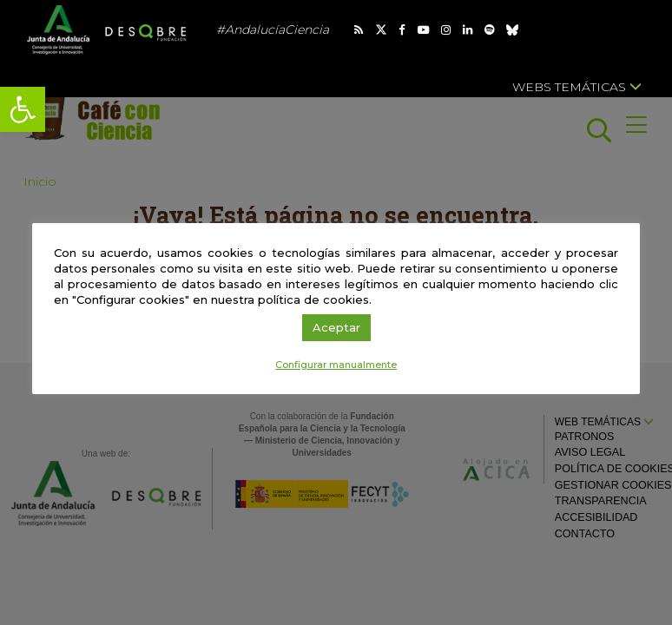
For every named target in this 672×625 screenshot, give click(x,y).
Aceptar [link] (336, 327)
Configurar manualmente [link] (336, 365)
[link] (23, 109)
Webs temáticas (577, 87)
